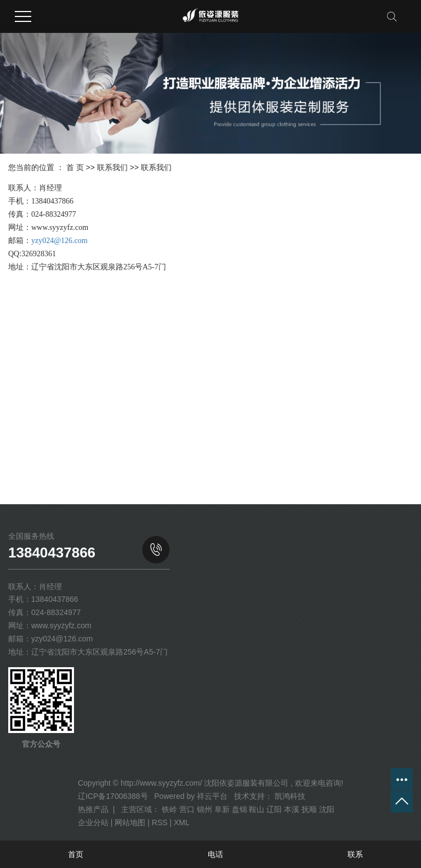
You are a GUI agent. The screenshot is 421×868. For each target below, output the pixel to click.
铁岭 (169, 809)
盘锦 (240, 809)
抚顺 (309, 809)
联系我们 (112, 167)
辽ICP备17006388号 (113, 796)
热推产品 (93, 809)
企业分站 (93, 822)
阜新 (222, 809)
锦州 (204, 809)
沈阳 (327, 809)
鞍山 (257, 809)
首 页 (75, 167)
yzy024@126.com (59, 241)
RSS (160, 822)
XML (182, 822)
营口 (187, 809)
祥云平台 (212, 796)
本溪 (292, 809)
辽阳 (274, 809)
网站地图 (130, 822)
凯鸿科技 (289, 796)
